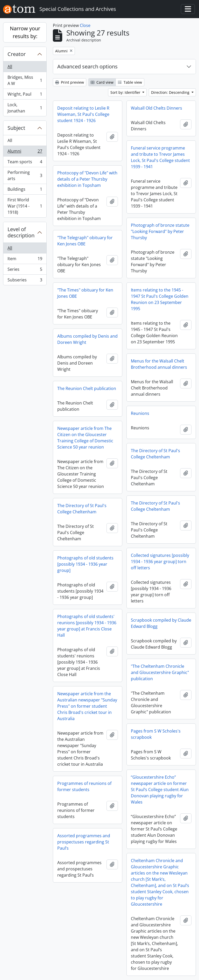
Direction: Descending (171, 92)
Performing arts (25, 175)
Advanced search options (87, 66)
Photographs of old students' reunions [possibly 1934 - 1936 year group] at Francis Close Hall (87, 626)
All (10, 67)
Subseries (25, 281)
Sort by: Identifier (126, 92)
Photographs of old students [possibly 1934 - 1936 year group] (85, 564)
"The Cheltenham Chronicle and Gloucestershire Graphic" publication (160, 672)
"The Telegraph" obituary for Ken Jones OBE (85, 241)
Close (85, 25)
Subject (16, 128)
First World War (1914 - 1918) (25, 206)
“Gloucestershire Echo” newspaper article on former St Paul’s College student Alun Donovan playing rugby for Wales (160, 790)
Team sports (25, 163)
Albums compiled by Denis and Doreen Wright (87, 339)
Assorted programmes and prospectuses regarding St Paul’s (84, 842)
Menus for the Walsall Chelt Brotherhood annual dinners (159, 364)
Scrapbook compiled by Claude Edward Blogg (161, 623)
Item (25, 260)
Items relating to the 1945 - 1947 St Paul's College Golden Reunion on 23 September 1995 (160, 299)
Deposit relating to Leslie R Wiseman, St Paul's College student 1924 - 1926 (83, 114)
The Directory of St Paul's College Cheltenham (155, 454)
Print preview (70, 82)
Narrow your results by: (25, 32)
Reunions (140, 413)
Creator (17, 54)
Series (25, 270)
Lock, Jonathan (25, 108)
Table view (130, 82)
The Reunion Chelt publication (87, 388)
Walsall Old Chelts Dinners (157, 108)
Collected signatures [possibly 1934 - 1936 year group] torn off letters (160, 562)
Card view (102, 82)
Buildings (25, 190)
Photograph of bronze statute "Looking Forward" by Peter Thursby (160, 231)
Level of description (21, 232)
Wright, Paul (25, 95)
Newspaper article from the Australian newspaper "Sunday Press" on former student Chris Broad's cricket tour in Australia (87, 706)
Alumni (25, 152)
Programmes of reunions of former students (84, 786)
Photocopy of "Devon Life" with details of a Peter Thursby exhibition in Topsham (87, 179)
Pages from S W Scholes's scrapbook (156, 734)
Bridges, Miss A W (25, 80)
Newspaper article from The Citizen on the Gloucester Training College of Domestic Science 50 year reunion (85, 438)
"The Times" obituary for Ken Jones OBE (85, 293)
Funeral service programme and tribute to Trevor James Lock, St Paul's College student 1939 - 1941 (160, 157)
